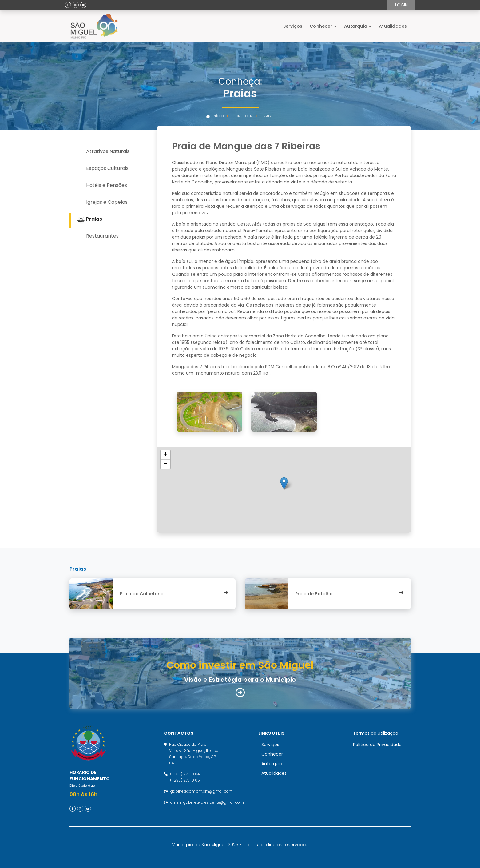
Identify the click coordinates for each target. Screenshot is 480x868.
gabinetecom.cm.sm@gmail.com (202, 791)
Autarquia (356, 26)
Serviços (293, 26)
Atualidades (393, 26)
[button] (284, 483)
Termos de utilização (376, 733)
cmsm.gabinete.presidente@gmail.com (207, 802)
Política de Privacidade (377, 745)
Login (401, 5)
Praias (268, 116)
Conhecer (321, 26)
